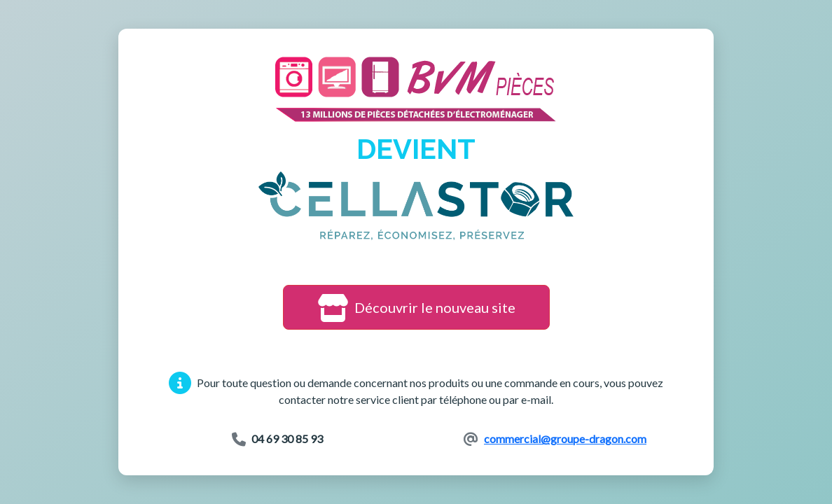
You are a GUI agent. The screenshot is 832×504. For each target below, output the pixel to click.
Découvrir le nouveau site (416, 307)
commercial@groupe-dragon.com (565, 439)
